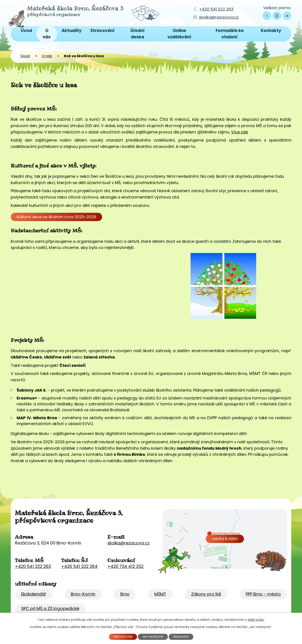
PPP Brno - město (263, 594)
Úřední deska (138, 34)
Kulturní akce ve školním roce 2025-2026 (56, 217)
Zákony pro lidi (206, 594)
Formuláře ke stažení (230, 34)
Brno (125, 594)
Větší (287, 16)
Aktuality (72, 31)
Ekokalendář (34, 594)
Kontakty (271, 31)
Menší (267, 16)
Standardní (277, 16)
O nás (47, 34)
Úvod (26, 31)
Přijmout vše (123, 637)
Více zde (240, 132)
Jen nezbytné (153, 637)
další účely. (256, 620)
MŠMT (160, 594)
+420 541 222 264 (79, 567)
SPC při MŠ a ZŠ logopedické (50, 609)
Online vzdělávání (179, 34)
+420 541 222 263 (216, 9)
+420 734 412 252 (125, 567)
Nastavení (181, 637)
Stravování (102, 31)
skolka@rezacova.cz (219, 17)
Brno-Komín (83, 594)
